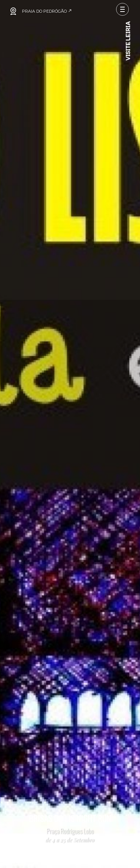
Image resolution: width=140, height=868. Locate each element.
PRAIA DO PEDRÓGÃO (47, 11)
